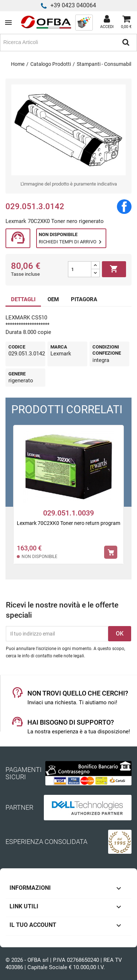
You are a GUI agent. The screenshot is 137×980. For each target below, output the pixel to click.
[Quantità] (80, 269)
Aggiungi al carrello (114, 269)
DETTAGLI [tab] (23, 299)
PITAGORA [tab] (84, 299)
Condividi (124, 207)
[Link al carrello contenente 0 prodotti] (126, 23)
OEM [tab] (53, 299)
